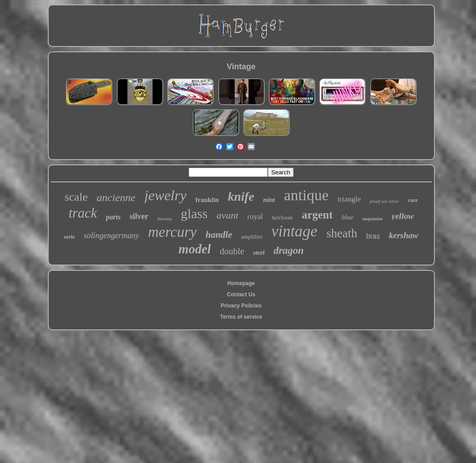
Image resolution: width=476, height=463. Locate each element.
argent (317, 215)
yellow (403, 216)
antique (306, 195)
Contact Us (241, 295)
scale (76, 197)
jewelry (165, 195)
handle (219, 235)
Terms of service (241, 317)
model (195, 249)
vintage (294, 231)
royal (255, 217)
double (232, 251)
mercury (172, 232)
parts (113, 217)
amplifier (252, 237)
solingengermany (111, 236)
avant (227, 215)
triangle (349, 199)
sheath (342, 233)
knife (241, 196)
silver (139, 216)
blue (348, 217)
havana (164, 219)
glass (194, 213)
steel (259, 253)
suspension (372, 219)
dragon (289, 250)
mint (269, 200)
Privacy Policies (241, 306)
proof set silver (384, 201)
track (83, 213)
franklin (207, 200)
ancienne (116, 198)
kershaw (403, 235)
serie (69, 237)
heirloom (282, 217)
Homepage (241, 283)
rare (413, 200)
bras (373, 236)
